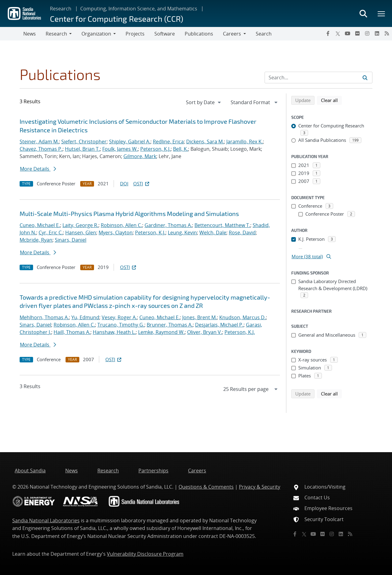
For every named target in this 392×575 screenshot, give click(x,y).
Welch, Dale (213, 233)
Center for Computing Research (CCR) (117, 19)
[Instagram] (367, 33)
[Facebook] (328, 33)
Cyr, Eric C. (51, 233)
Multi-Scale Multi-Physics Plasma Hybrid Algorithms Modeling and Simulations (129, 214)
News (30, 34)
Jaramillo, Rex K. (245, 142)
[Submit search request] (365, 78)
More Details (38, 169)
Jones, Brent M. (200, 317)
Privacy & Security (260, 487)
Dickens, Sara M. (205, 142)
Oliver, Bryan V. (205, 332)
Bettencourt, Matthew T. (222, 225)
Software (165, 34)
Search (264, 34)
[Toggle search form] (363, 13)
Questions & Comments (206, 487)
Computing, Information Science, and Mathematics (139, 9)
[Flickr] (357, 33)
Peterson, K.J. (155, 149)
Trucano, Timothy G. (121, 325)
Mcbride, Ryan (36, 240)
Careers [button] (232, 34)
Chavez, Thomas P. (41, 149)
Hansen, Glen (81, 233)
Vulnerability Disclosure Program (145, 554)
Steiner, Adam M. (39, 142)
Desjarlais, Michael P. (219, 325)
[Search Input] (318, 78)
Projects (135, 34)
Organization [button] (96, 34)
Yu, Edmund (85, 317)
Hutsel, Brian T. (82, 149)
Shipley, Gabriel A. (130, 142)
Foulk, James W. (120, 149)
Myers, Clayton (116, 233)
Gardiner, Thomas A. (168, 225)
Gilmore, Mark (140, 156)
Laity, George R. (80, 225)
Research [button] (56, 34)
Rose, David (242, 233)
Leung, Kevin (182, 233)
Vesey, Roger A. (119, 317)
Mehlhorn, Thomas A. (44, 317)
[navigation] (204, 102)
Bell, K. (181, 149)
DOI (124, 183)
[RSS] (387, 33)
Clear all (331, 100)
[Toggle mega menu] (382, 13)
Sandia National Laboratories (46, 520)
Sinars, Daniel (71, 240)
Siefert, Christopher (84, 142)
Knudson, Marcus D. (243, 317)
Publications (199, 34)
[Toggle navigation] (12, 34)
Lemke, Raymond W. (161, 332)
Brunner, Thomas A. (170, 325)
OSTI (142, 183)
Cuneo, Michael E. (40, 225)
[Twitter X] (338, 33)
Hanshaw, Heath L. (114, 332)
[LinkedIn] (377, 33)
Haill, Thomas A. (72, 332)
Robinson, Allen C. (121, 225)
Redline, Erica (168, 142)
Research (61, 9)
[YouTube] (348, 33)
